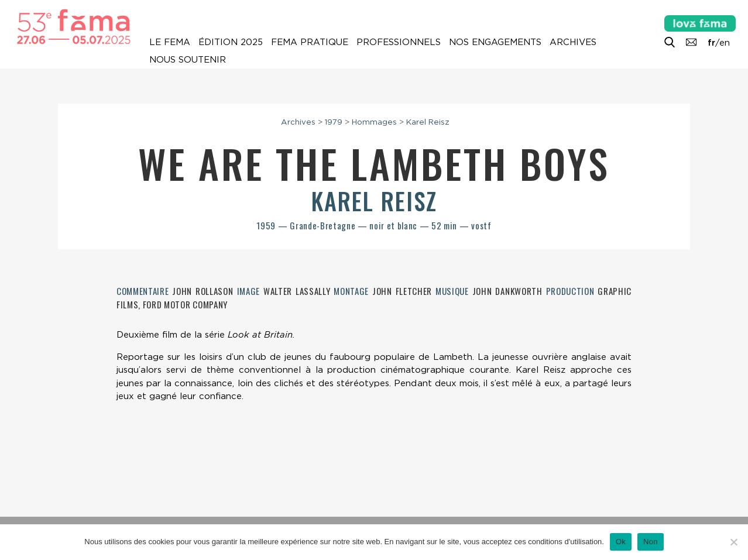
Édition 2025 (231, 42)
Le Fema (170, 42)
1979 (334, 122)
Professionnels (399, 42)
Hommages (374, 122)
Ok (621, 542)
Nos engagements (495, 42)
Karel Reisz (428, 122)
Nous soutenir (188, 60)
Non (651, 542)
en (725, 43)
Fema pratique (310, 42)
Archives (573, 42)
